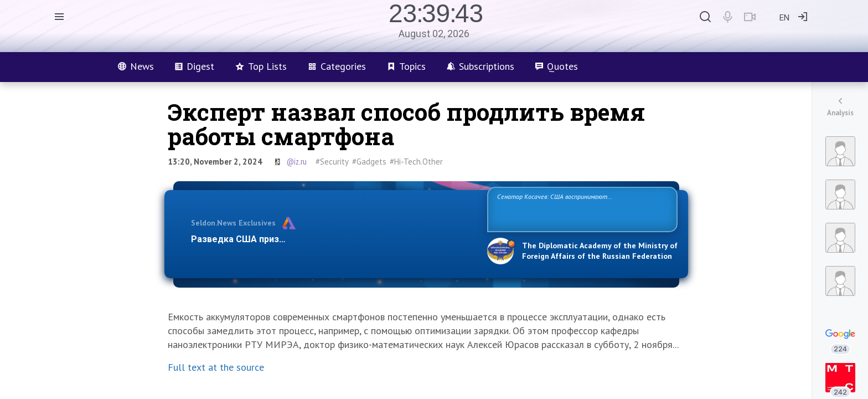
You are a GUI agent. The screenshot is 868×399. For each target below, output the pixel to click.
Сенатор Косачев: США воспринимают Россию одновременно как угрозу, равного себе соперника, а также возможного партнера (581, 209)
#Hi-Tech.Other (416, 162)
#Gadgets (369, 162)
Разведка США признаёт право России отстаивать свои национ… (333, 239)
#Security (332, 162)
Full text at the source (216, 367)
